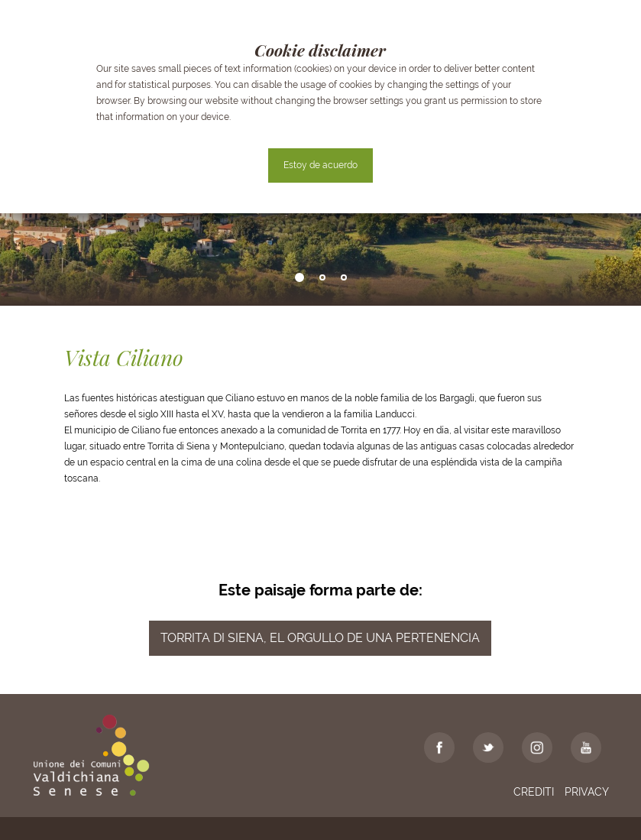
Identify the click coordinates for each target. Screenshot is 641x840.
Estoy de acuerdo (320, 165)
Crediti (534, 792)
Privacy (587, 792)
